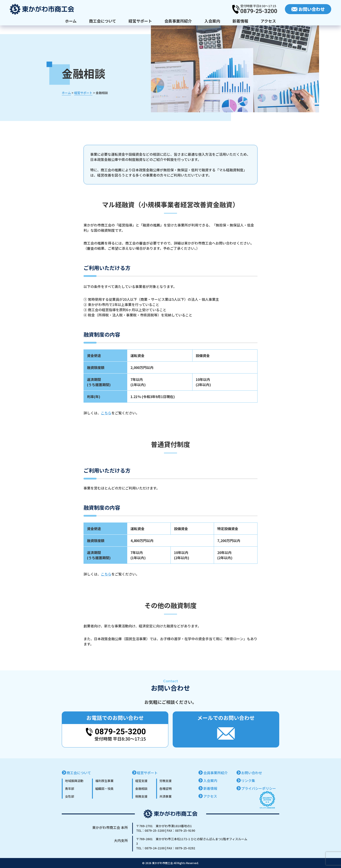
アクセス (268, 21)
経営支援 (141, 781)
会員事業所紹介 (178, 21)
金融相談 (141, 789)
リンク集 (248, 780)
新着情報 (240, 21)
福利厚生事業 (104, 781)
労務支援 (165, 781)
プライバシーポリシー (259, 788)
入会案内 (212, 21)
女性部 (70, 796)
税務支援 (141, 796)
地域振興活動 (74, 781)
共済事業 (165, 796)
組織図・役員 (104, 789)
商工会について (103, 21)
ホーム (71, 21)
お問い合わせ (252, 773)
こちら (106, 413)
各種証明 (165, 789)
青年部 (70, 789)
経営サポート (140, 21)
